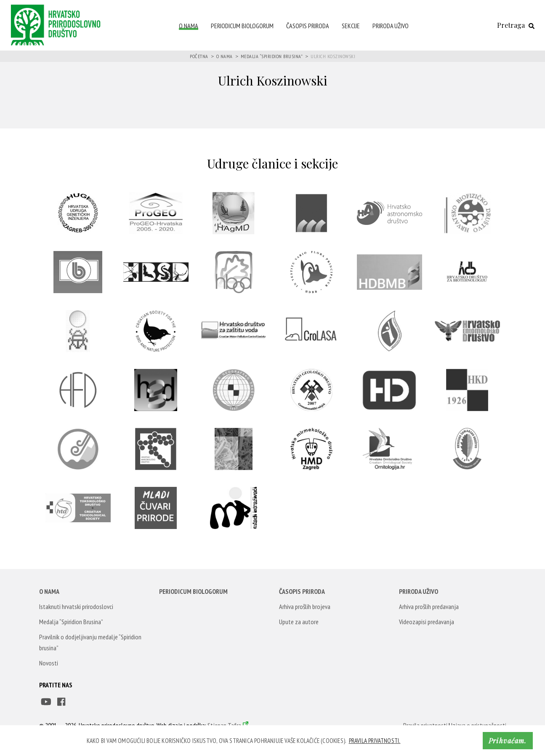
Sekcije (351, 26)
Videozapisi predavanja (427, 622)
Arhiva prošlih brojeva (305, 606)
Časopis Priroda (308, 26)
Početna (199, 56)
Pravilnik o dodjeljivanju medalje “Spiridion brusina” (90, 642)
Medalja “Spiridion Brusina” (272, 56)
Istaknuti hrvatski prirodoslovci (76, 606)
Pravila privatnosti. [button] (375, 741)
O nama (189, 26)
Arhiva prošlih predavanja (429, 606)
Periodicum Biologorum (242, 26)
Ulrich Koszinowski (333, 56)
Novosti (49, 663)
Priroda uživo (391, 26)
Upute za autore (299, 622)
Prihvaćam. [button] (508, 741)
